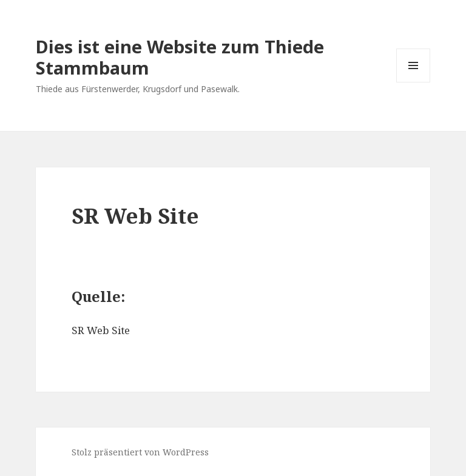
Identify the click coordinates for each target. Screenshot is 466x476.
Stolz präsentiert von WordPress (140, 452)
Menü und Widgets (414, 82)
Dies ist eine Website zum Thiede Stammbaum (180, 57)
